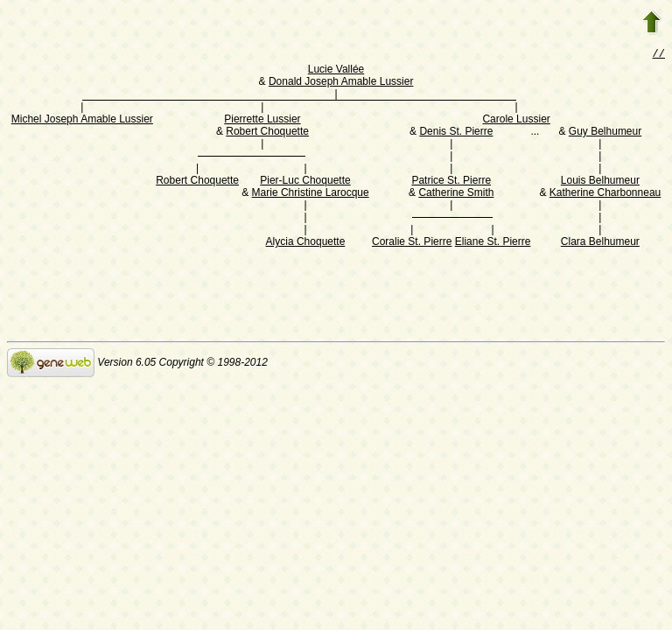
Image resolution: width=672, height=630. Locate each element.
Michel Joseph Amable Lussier (82, 121)
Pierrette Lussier (262, 121)
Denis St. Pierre (456, 133)
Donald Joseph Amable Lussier (341, 83)
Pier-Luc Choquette (305, 182)
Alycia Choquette (306, 243)
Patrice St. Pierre (451, 182)
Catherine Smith (456, 194)
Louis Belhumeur (600, 182)
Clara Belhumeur (600, 243)
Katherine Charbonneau (605, 194)
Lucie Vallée (336, 71)
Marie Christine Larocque (311, 194)
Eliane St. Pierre (493, 243)
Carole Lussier (516, 121)
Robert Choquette (267, 133)
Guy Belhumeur (605, 133)
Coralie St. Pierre (412, 243)
